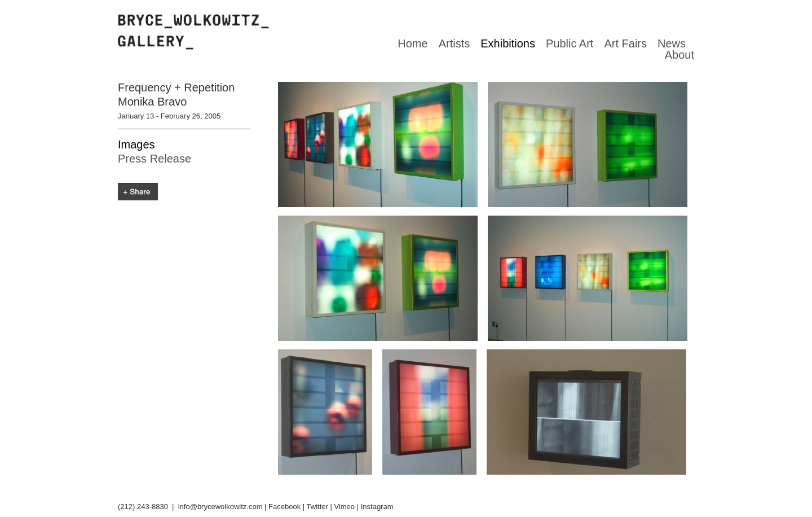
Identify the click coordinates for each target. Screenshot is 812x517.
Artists (454, 43)
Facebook (284, 507)
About (679, 55)
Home (412, 43)
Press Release (155, 159)
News (672, 43)
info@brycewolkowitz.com (220, 507)
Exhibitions (508, 43)
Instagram (377, 507)
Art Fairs (625, 43)
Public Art (570, 43)
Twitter (317, 507)
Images (136, 144)
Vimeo (344, 507)
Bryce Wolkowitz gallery (193, 32)
